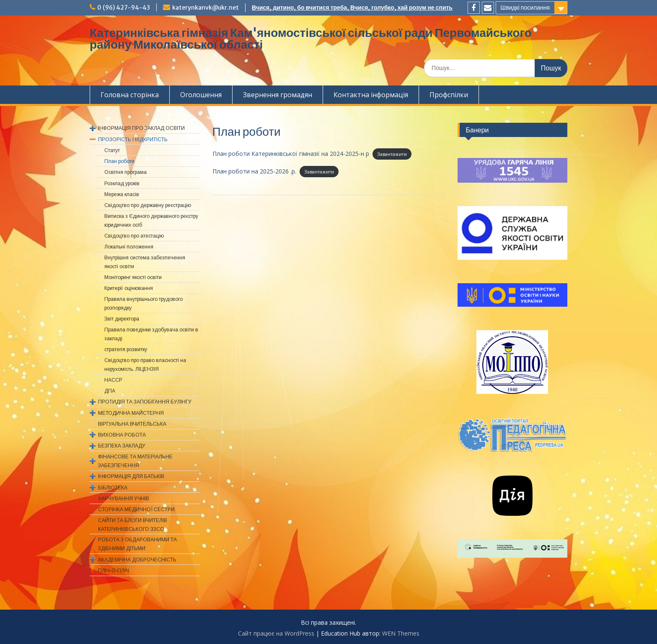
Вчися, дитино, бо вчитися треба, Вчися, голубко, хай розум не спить (352, 8)
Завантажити (392, 154)
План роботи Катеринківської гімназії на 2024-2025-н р (291, 154)
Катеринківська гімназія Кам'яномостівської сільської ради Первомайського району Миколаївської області (311, 39)
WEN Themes (401, 633)
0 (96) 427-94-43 (124, 8)
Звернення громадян (278, 95)
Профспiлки (449, 95)
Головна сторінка (130, 95)
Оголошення (201, 95)
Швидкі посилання (525, 8)
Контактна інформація (371, 95)
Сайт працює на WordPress (276, 633)
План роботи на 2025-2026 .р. (254, 171)
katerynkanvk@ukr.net (206, 8)
